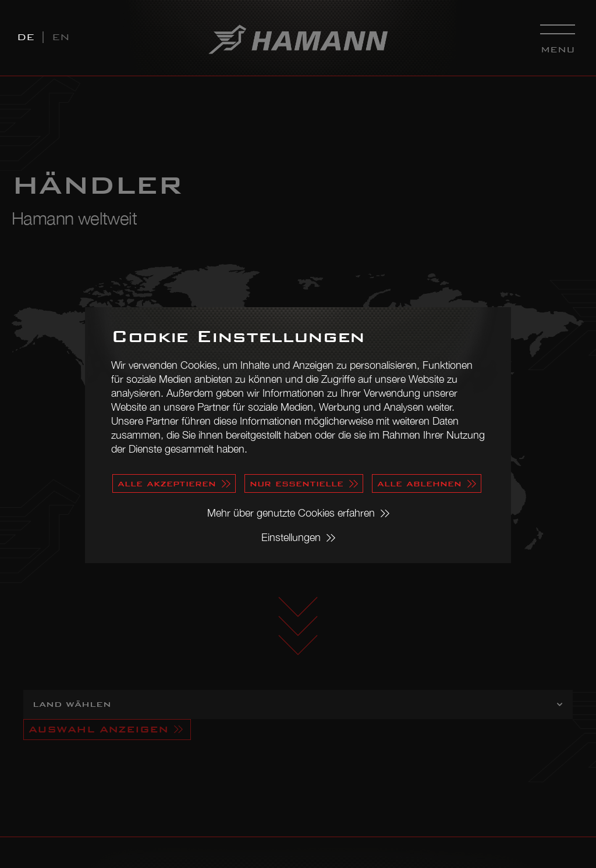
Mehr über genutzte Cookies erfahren (291, 513)
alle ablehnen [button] (419, 483)
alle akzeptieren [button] (167, 483)
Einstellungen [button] (291, 537)
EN (61, 37)
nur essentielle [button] (297, 483)
